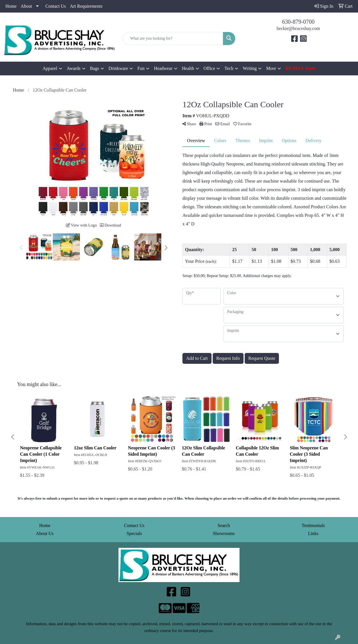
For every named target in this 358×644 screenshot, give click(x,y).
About (26, 6)
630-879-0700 (298, 22)
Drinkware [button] (118, 68)
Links (313, 533)
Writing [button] (250, 68)
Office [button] (209, 68)
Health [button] (188, 68)
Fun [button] (141, 68)
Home (11, 6)
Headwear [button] (163, 68)
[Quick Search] (173, 39)
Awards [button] (74, 68)
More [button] (271, 68)
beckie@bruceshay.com (298, 28)
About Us (45, 533)
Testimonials (313, 525)
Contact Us (56, 6)
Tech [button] (229, 68)
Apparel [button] (50, 68)
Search (224, 525)
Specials (134, 533)
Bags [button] (94, 68)
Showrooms (224, 533)
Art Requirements (86, 6)
